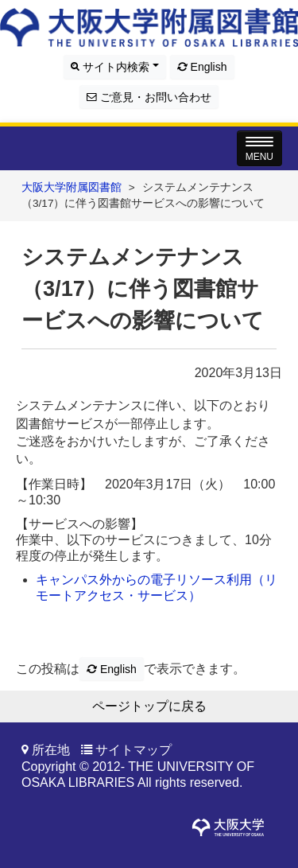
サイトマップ (134, 750)
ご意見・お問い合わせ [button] (149, 97)
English (202, 67)
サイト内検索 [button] (115, 67)
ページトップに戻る (149, 706)
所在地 (51, 750)
